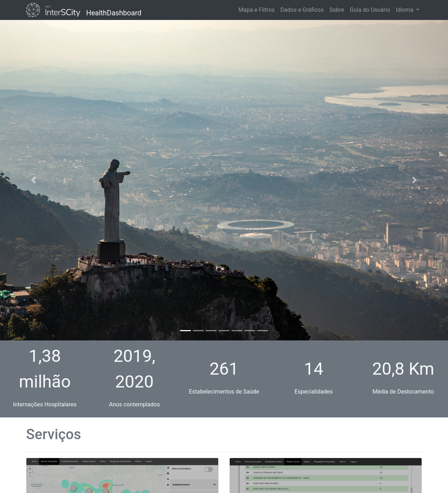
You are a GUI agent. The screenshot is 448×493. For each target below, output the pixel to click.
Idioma (405, 10)
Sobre (337, 10)
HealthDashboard (114, 12)
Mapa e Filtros (257, 10)
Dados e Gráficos (302, 10)
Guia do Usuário (370, 10)
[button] (34, 180)
